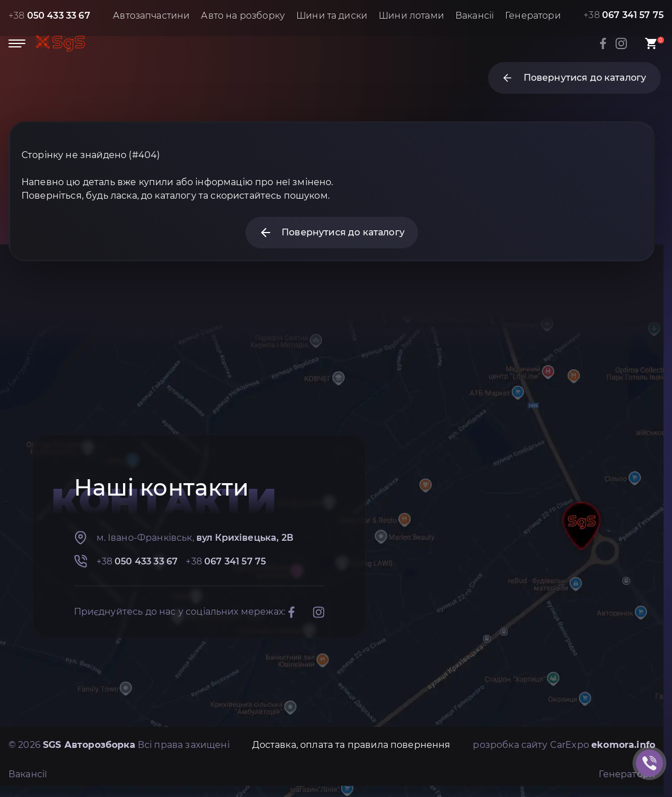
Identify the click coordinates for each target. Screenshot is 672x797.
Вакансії (475, 16)
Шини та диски (332, 16)
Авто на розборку (243, 16)
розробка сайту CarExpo (564, 745)
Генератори (533, 16)
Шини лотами (411, 16)
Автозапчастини (151, 16)
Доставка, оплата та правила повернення (352, 745)
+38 (49, 16)
